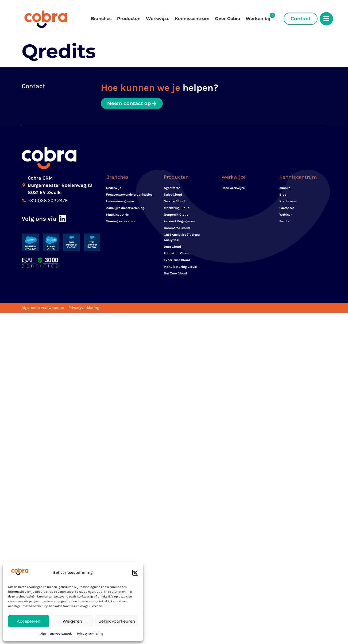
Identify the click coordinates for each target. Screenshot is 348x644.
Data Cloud (172, 247)
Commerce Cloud (177, 228)
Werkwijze (158, 19)
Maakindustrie (117, 215)
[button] (135, 573)
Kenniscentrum (192, 19)
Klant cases (288, 201)
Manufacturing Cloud (180, 267)
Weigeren (72, 621)
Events (284, 221)
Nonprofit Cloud (176, 215)
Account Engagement (180, 221)
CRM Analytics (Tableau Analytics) (182, 237)
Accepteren (29, 621)
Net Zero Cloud (175, 273)
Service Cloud (174, 201)
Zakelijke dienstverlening (125, 208)
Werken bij (258, 19)
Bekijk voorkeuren (117, 621)
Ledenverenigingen (120, 201)
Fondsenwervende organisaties (129, 195)
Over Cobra (228, 19)
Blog (283, 195)
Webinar (286, 215)
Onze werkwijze (233, 188)
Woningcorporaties (121, 221)
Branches (101, 19)
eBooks (285, 188)
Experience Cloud (177, 260)
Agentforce (172, 188)
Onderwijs (114, 188)
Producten (129, 19)
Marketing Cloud (177, 208)
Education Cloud (177, 253)
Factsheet (287, 208)
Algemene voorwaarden (57, 634)
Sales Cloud (173, 195)
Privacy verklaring (90, 634)
